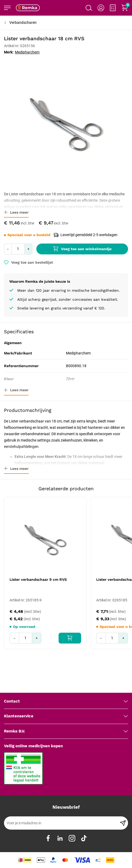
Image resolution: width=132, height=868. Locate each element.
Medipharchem (27, 52)
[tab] (66, 701)
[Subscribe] (123, 823)
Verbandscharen (23, 23)
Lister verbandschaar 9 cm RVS (38, 579)
